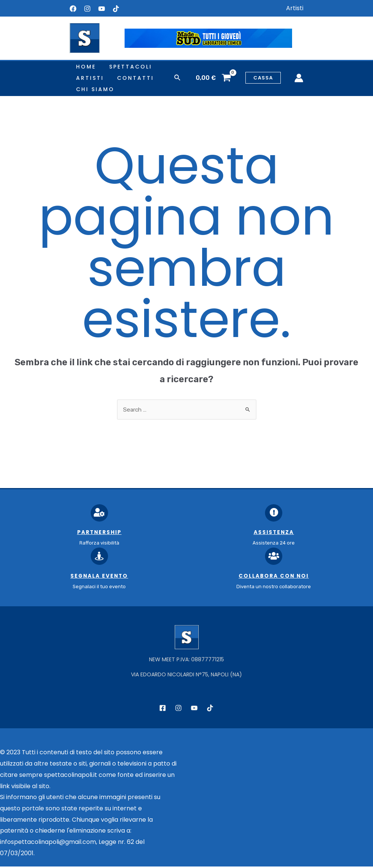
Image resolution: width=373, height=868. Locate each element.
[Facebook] (73, 9)
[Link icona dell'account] (299, 78)
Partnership (99, 533)
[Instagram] (87, 9)
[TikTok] (210, 709)
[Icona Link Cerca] (178, 78)
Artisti (295, 8)
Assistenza (274, 533)
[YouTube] (102, 9)
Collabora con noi (274, 577)
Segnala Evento (99, 577)
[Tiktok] (116, 9)
